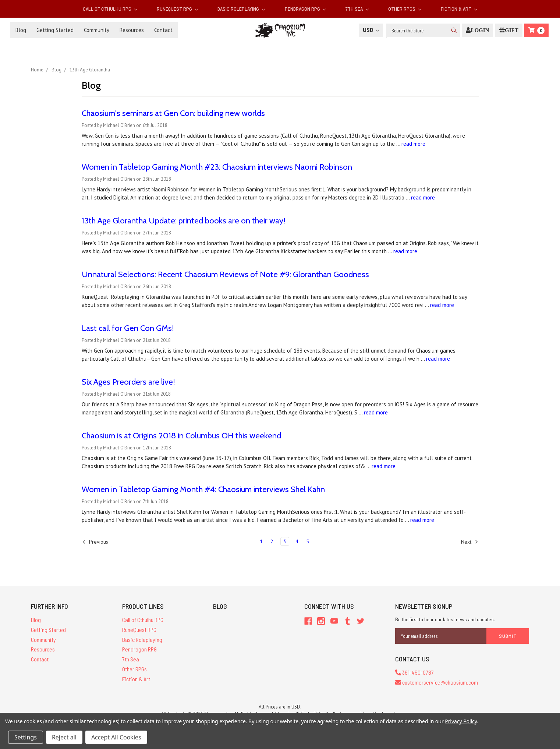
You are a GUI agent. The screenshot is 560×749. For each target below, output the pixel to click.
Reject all (64, 737)
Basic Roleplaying (241, 9)
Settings (26, 737)
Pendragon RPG (305, 9)
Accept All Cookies (116, 737)
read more (413, 144)
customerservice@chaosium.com (437, 682)
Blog (21, 30)
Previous (95, 542)
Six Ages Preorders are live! (128, 382)
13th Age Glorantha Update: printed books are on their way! (184, 221)
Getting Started (55, 30)
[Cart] (536, 30)
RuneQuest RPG (177, 9)
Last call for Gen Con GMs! (128, 328)
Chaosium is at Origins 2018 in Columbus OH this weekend (181, 436)
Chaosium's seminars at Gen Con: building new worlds (173, 113)
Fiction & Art (459, 9)
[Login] (477, 30)
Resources (132, 30)
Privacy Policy (461, 721)
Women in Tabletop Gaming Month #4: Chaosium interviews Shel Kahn (203, 489)
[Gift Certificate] (509, 30)
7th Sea (357, 9)
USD (371, 30)
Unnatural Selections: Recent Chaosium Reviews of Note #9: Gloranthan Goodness (225, 274)
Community (97, 30)
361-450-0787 (414, 672)
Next (470, 542)
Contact (163, 30)
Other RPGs (405, 9)
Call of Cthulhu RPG (110, 9)
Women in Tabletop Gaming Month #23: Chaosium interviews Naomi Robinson (217, 167)
